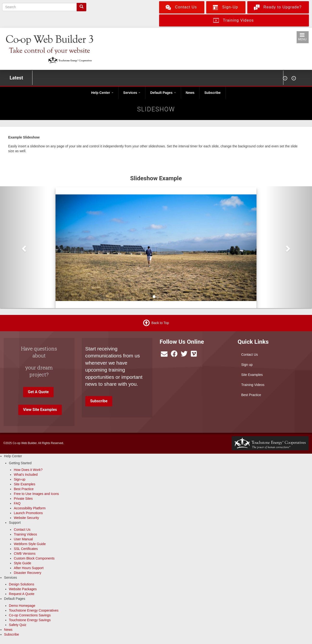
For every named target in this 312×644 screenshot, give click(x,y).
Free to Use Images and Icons (36, 494)
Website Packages (23, 589)
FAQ (17, 503)
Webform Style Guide (30, 544)
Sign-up (19, 479)
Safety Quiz (18, 625)
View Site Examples (40, 410)
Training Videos (253, 385)
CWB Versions (25, 554)
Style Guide (22, 563)
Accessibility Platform (30, 508)
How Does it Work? (28, 470)
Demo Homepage (22, 606)
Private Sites (23, 499)
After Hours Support (29, 568)
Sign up (247, 365)
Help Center (102, 93)
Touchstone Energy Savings (30, 620)
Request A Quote (22, 594)
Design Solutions (22, 584)
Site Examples (252, 375)
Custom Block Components (34, 558)
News (190, 93)
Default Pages (163, 93)
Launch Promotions (28, 513)
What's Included (26, 475)
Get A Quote (38, 392)
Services (132, 93)
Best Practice (251, 395)
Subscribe (212, 93)
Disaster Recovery (27, 573)
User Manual (23, 539)
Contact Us (250, 355)
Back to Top (160, 323)
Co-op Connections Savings (30, 615)
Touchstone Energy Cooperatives (34, 610)
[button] (23, 247)
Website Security (26, 518)
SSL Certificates (26, 549)
